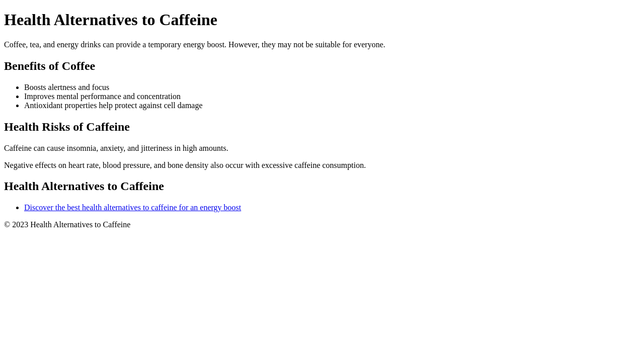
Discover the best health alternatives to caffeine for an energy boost (133, 207)
